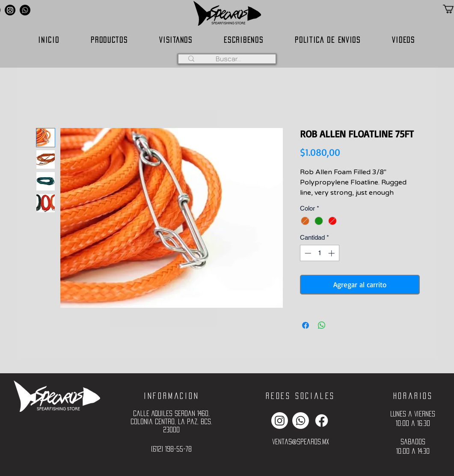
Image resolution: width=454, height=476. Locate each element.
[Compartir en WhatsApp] (322, 325)
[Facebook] (322, 421)
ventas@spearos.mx (301, 442)
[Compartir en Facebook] (306, 325)
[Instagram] (10, 10)
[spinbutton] (319, 253)
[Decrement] (307, 253)
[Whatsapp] (25, 10)
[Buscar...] (228, 59)
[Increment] (332, 253)
